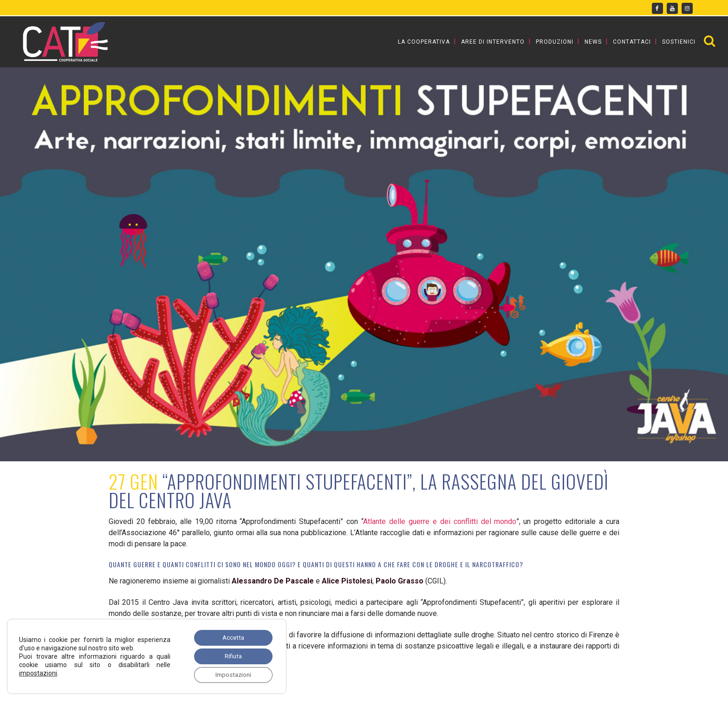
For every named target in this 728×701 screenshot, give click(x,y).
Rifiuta (231, 655)
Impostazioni (231, 675)
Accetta (231, 635)
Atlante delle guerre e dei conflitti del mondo (439, 521)
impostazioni (38, 672)
